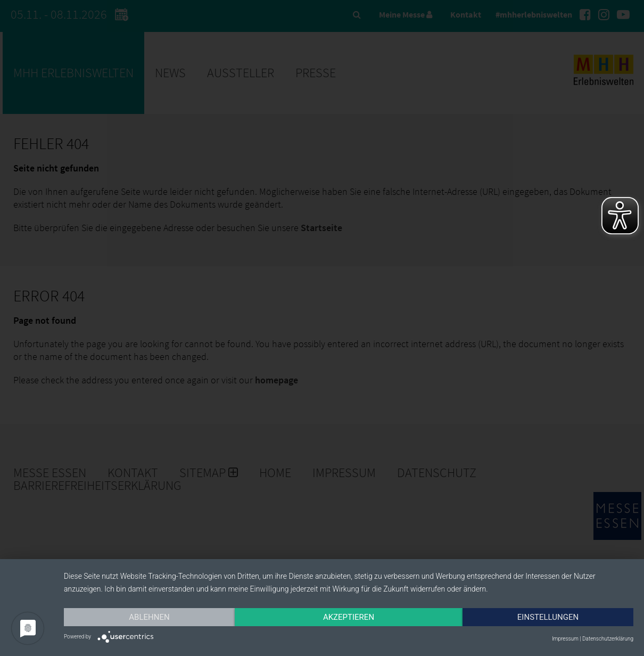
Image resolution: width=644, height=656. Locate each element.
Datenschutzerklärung (608, 639)
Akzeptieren (349, 617)
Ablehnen (149, 617)
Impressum (565, 639)
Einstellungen (548, 617)
